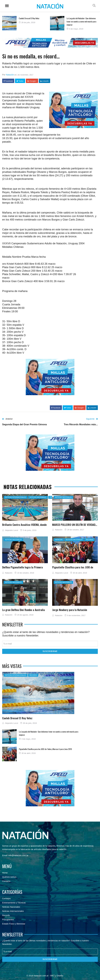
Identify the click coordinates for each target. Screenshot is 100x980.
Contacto (6, 881)
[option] (26, 23)
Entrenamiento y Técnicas (14, 903)
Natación (10, 75)
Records (90, 540)
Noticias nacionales (38, 497)
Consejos (6, 898)
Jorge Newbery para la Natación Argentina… (70, 611)
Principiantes (8, 920)
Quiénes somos (9, 877)
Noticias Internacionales (16, 497)
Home (5, 873)
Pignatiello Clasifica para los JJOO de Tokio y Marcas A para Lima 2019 (73, 569)
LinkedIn (45, 81)
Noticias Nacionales (11, 907)
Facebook (8, 81)
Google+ (32, 81)
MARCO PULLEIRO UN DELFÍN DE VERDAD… (75, 525)
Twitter (20, 81)
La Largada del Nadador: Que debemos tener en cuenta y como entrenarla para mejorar (81, 21)
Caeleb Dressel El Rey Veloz (29, 18)
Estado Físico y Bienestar (14, 924)
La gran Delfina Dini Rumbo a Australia (23, 610)
